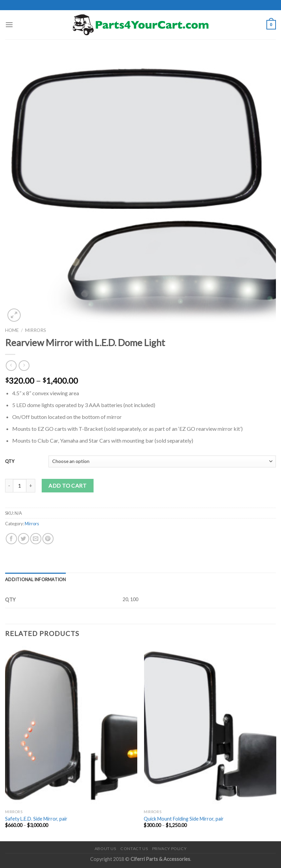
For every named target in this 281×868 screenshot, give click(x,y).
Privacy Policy (169, 849)
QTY (10, 461)
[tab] (36, 579)
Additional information (36, 579)
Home (12, 330)
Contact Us (134, 849)
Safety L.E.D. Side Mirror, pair (36, 819)
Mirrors (36, 330)
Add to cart (67, 485)
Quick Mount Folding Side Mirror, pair (184, 819)
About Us (105, 849)
